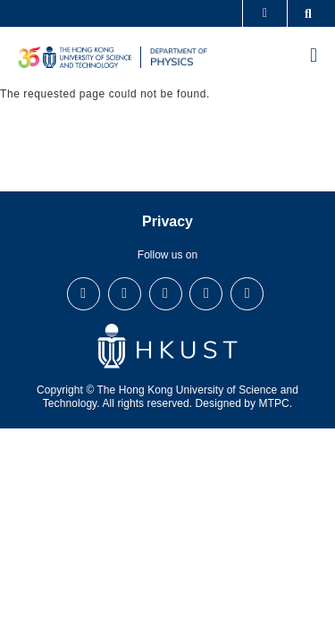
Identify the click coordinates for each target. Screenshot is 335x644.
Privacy (167, 221)
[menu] (314, 57)
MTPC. (276, 403)
